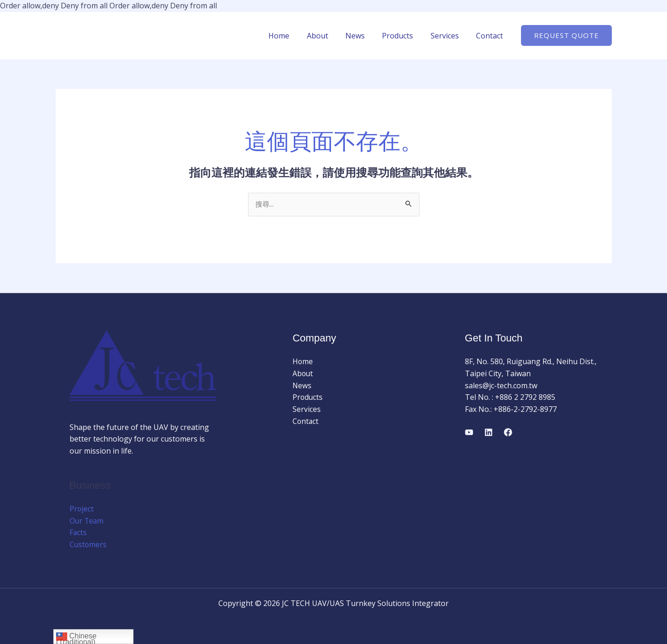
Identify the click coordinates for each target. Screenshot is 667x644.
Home (293, 36)
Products (404, 36)
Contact (491, 36)
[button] (566, 35)
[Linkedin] (489, 433)
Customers (89, 545)
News (364, 36)
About (329, 36)
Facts (78, 533)
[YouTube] (469, 433)
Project (82, 509)
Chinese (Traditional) (76, 638)
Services (448, 36)
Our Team (87, 521)
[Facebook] (508, 433)
